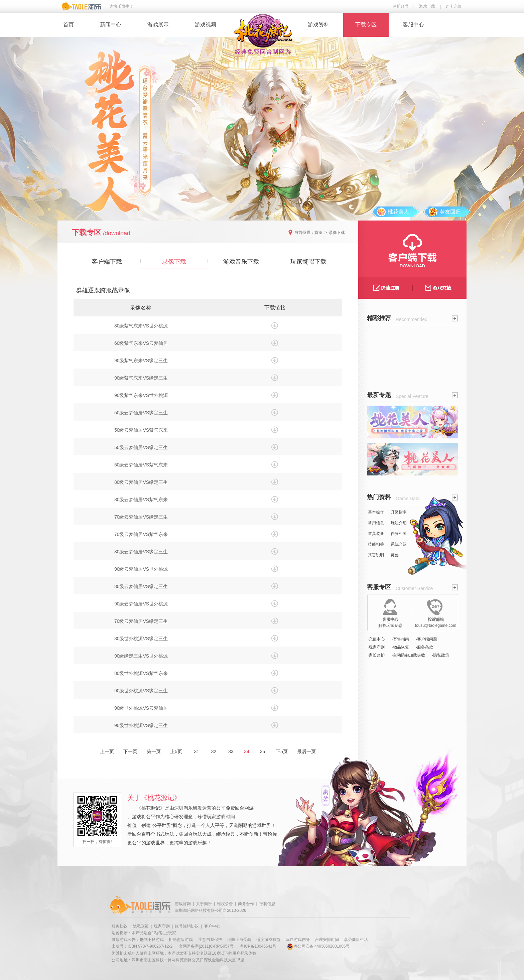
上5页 (176, 751)
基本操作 (376, 512)
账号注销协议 (187, 926)
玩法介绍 (399, 523)
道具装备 (376, 534)
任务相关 (399, 534)
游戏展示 (158, 25)
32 (214, 751)
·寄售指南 (400, 639)
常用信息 (376, 523)
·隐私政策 (441, 655)
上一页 (107, 751)
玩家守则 (162, 926)
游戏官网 (183, 904)
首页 (69, 25)
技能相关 (376, 544)
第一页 (154, 751)
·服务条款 (425, 647)
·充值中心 (376, 639)
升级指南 (399, 512)
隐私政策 (141, 926)
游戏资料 (318, 25)
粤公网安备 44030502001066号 (318, 946)
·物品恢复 (400, 647)
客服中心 (413, 25)
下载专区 (366, 25)
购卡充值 (453, 6)
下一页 (130, 751)
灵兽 (395, 555)
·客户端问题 (427, 639)
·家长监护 (376, 655)
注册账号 (401, 6)
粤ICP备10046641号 (258, 946)
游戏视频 (206, 25)
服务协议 (120, 926)
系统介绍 (399, 544)
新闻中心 (111, 25)
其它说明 (376, 555)
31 (197, 751)
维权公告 (225, 904)
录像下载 (337, 233)
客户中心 (212, 926)
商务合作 (246, 904)
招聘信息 (267, 904)
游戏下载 (427, 6)
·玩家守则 (376, 647)
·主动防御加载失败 (408, 655)
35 (263, 751)
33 (231, 751)
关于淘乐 (204, 904)
